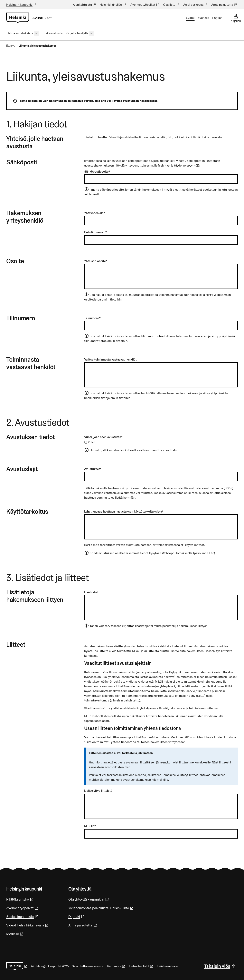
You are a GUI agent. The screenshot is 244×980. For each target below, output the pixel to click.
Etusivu (11, 46)
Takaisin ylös (220, 966)
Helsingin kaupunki (22, 5)
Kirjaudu (236, 21)
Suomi (190, 18)
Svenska (203, 18)
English (217, 18)
